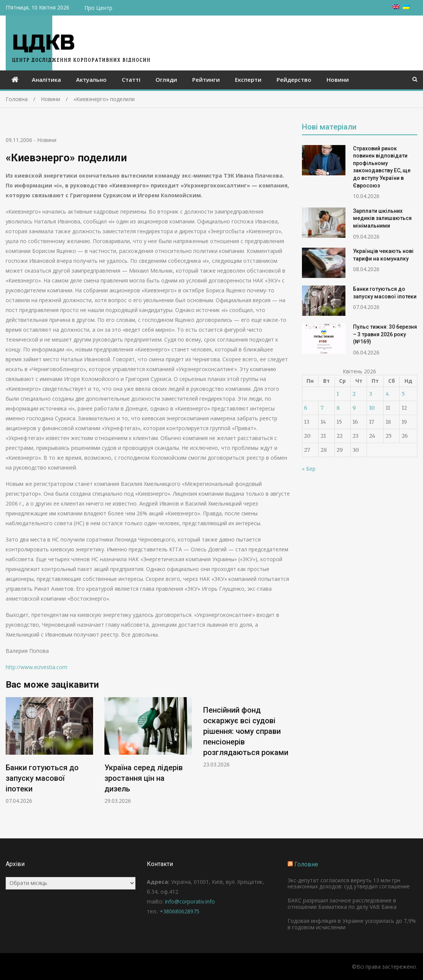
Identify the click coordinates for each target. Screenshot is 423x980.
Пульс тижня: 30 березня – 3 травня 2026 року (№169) (385, 334)
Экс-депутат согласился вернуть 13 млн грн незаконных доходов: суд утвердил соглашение (349, 883)
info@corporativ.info (190, 901)
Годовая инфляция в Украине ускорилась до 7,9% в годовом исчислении (352, 924)
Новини (338, 80)
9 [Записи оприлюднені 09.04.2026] (354, 408)
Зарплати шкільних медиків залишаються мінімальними (382, 218)
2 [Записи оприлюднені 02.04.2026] (354, 394)
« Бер (309, 469)
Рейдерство (294, 80)
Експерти (248, 80)
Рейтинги (206, 80)
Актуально (91, 80)
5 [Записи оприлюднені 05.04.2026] (403, 394)
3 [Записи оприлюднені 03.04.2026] (370, 394)
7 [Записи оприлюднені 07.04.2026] (322, 408)
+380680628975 (180, 911)
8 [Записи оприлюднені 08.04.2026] (338, 408)
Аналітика (46, 80)
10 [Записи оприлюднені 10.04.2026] (372, 408)
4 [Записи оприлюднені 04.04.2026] (387, 394)
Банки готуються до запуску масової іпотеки (42, 778)
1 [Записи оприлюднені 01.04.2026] (338, 394)
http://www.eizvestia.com (37, 667)
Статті (131, 80)
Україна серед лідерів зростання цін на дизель (144, 778)
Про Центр (98, 8)
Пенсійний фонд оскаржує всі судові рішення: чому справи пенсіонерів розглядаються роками (246, 731)
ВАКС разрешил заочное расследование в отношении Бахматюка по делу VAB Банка (342, 904)
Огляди (166, 80)
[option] (49, 751)
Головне (306, 864)
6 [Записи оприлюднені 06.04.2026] (306, 408)
